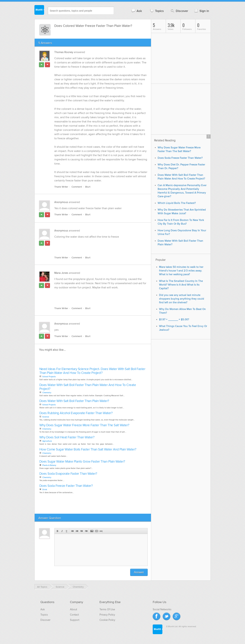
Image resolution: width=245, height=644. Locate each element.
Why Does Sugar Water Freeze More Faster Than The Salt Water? (84, 425)
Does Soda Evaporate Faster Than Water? (68, 474)
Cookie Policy (107, 620)
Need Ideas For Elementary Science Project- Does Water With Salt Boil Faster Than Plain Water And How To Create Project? (92, 371)
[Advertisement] (95, 245)
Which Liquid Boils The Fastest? (177, 203)
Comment (77, 187)
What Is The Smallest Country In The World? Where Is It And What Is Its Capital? (181, 285)
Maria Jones (61, 273)
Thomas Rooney (64, 52)
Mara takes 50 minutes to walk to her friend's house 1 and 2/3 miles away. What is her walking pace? (181, 271)
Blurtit (39, 10)
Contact (74, 615)
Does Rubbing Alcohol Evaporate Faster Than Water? (76, 413)
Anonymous (61, 202)
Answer (139, 572)
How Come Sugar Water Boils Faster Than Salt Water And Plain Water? (88, 450)
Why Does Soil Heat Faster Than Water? (67, 438)
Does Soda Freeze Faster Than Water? (66, 486)
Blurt (88, 187)
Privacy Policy (107, 615)
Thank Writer (61, 187)
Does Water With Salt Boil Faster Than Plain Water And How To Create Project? (88, 387)
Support (75, 620)
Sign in (201, 11)
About (73, 610)
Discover (179, 11)
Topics (157, 11)
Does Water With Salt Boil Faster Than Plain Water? (74, 401)
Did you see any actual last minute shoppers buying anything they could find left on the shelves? (182, 299)
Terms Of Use (107, 610)
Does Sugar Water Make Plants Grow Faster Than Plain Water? (82, 462)
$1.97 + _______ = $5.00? (174, 320)
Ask (136, 11)
